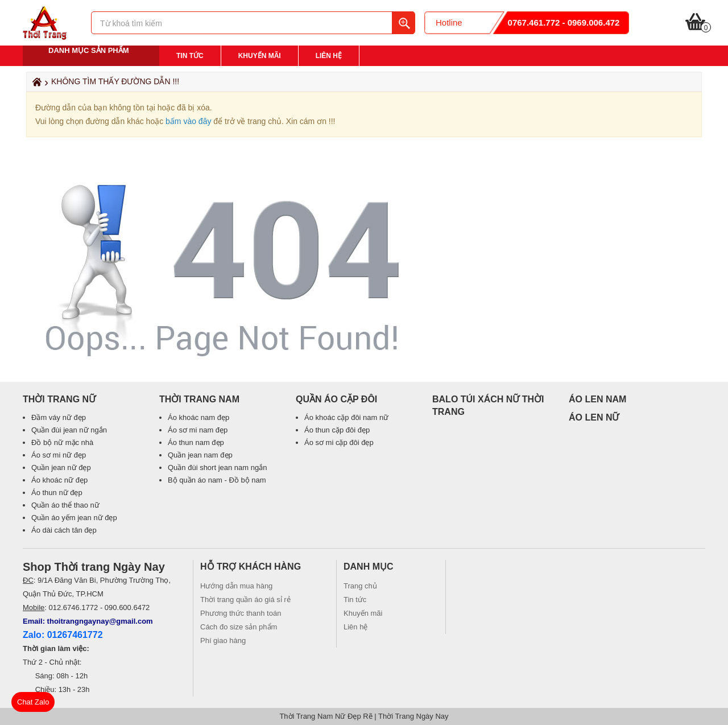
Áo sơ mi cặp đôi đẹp (339, 442)
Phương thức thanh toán (241, 613)
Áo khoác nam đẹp (198, 417)
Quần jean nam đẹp (200, 455)
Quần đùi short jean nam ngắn (217, 467)
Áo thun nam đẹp (196, 442)
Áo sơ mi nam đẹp (198, 430)
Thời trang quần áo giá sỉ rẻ (245, 600)
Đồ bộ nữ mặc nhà (62, 442)
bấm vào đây (188, 121)
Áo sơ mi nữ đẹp (59, 455)
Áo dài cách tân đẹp (64, 530)
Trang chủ (360, 586)
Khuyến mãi (260, 56)
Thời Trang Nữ (59, 399)
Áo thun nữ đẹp (57, 493)
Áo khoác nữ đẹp (59, 480)
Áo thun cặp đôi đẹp (337, 430)
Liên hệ (329, 56)
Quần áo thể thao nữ (65, 505)
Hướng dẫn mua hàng (236, 586)
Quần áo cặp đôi (336, 399)
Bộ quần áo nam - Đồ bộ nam (217, 480)
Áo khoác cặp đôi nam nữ (346, 417)
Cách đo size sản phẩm (239, 627)
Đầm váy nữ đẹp (59, 417)
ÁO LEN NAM (597, 399)
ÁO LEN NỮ (594, 417)
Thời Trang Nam (199, 399)
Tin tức (190, 56)
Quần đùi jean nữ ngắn (69, 430)
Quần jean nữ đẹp (61, 467)
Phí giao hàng (223, 640)
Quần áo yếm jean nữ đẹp (74, 518)
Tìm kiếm (403, 23)
